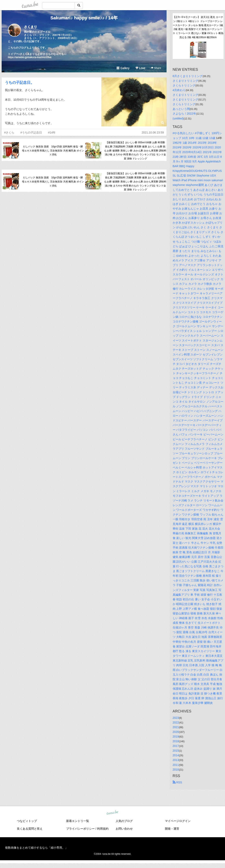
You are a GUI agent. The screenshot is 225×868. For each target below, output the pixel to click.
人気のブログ (124, 821)
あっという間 (181, 109)
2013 (176, 760)
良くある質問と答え (30, 829)
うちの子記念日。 (20, 83)
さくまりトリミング (185, 81)
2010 (176, 770)
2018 (176, 741)
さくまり (31, 27)
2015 (176, 751)
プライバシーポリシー (80, 829)
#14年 (52, 133)
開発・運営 (172, 829)
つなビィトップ (27, 821)
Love (140, 68)
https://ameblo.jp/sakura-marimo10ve (30, 57)
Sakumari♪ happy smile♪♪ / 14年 (84, 18)
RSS (177, 782)
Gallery (123, 68)
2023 (176, 718)
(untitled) (178, 118)
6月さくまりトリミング (188, 76)
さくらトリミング (184, 85)
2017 (176, 746)
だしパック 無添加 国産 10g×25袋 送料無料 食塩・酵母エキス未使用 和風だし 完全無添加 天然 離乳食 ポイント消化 (53, 151)
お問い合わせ (124, 829)
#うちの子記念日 (31, 133)
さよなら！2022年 (184, 114)
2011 (176, 765)
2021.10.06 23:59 (153, 133)
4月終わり (179, 90)
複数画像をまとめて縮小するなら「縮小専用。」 (36, 848)
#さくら (9, 133)
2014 (176, 755)
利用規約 (103, 829)
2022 (176, 722)
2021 (176, 727)
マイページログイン (178, 821)
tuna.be (112, 813)
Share (156, 68)
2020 (176, 732)
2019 (176, 737)
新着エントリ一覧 (78, 821)
